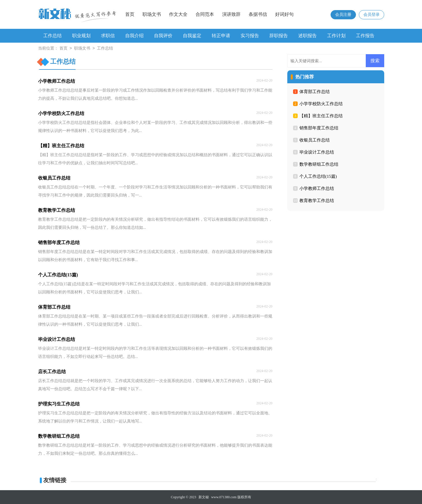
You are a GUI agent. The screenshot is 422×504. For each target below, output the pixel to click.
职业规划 (81, 36)
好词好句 (284, 14)
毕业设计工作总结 (317, 152)
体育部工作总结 (315, 92)
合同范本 (205, 14)
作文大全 (178, 14)
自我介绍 (134, 36)
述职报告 (307, 36)
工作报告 (365, 36)
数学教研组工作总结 (319, 164)
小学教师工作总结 (317, 188)
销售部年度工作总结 (319, 128)
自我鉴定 (192, 36)
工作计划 (336, 36)
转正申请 (221, 36)
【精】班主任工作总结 (321, 116)
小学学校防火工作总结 (321, 104)
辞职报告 (279, 36)
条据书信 (258, 14)
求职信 (108, 36)
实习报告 (250, 36)
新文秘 (204, 497)
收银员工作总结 (315, 140)
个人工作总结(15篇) (318, 176)
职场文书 (152, 14)
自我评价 (163, 36)
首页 (130, 14)
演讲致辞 (231, 14)
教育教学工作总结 (317, 201)
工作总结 (52, 36)
